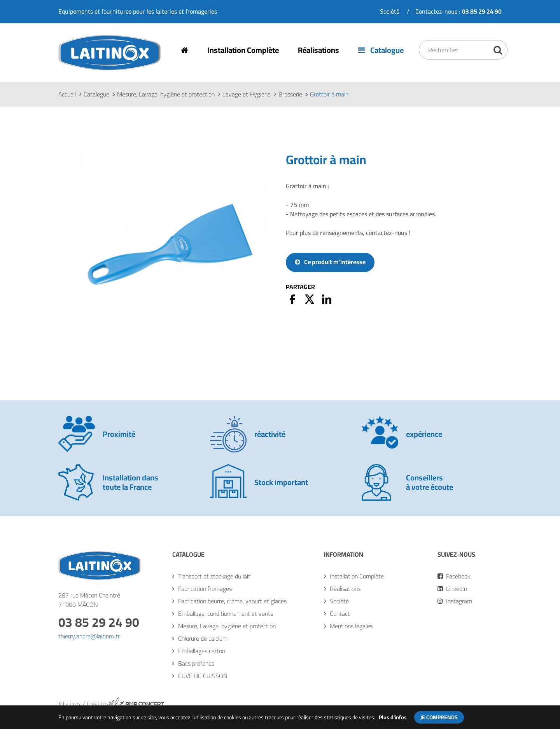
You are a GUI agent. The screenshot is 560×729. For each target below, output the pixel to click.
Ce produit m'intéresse (335, 262)
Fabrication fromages (205, 589)
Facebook (454, 577)
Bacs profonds (196, 664)
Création (126, 704)
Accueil (67, 95)
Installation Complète (244, 50)
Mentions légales (351, 626)
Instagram (455, 601)
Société (390, 11)
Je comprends (439, 717)
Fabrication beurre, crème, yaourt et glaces (232, 601)
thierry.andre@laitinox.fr (89, 636)
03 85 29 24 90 (99, 622)
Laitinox (69, 70)
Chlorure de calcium (203, 639)
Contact (340, 614)
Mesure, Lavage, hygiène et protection (166, 95)
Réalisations (319, 50)
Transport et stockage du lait (214, 577)
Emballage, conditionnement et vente (226, 614)
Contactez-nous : (458, 11)
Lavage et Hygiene (247, 95)
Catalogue (382, 50)
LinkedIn (452, 589)
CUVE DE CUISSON (203, 676)
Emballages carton (202, 651)
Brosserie (290, 95)
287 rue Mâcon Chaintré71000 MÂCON (89, 600)
